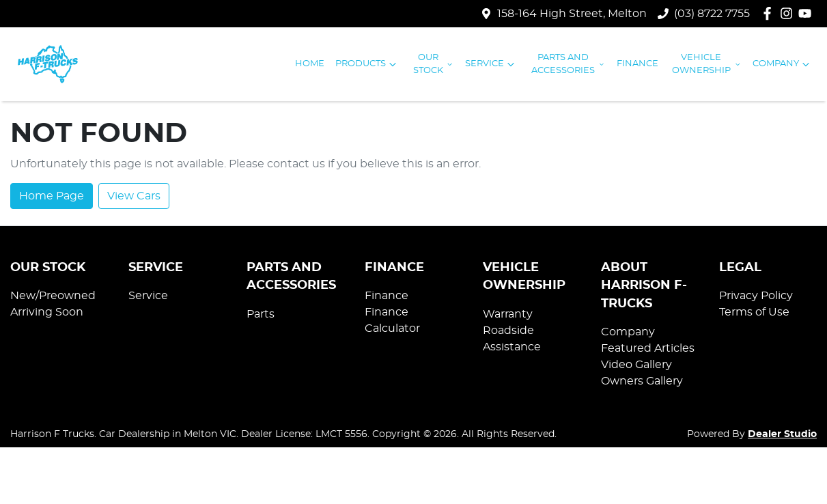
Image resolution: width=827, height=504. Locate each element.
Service (491, 64)
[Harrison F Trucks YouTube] (808, 13)
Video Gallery (636, 365)
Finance (637, 64)
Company (783, 64)
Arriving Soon (47, 312)
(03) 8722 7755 (712, 14)
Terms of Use (754, 312)
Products (367, 64)
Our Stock (434, 64)
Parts (261, 314)
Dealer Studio (782, 434)
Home (310, 64)
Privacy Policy (756, 296)
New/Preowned (53, 296)
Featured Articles (648, 348)
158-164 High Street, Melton (572, 14)
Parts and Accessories (569, 64)
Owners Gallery (642, 381)
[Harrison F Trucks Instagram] (789, 13)
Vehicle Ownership (707, 64)
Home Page (52, 196)
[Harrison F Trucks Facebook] (770, 13)
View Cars (134, 196)
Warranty (508, 314)
